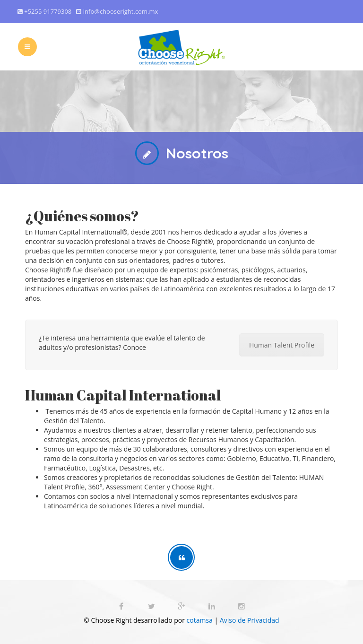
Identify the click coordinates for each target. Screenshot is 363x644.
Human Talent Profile (282, 345)
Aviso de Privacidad (248, 620)
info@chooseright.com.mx (121, 11)
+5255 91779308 (48, 11)
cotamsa (200, 620)
